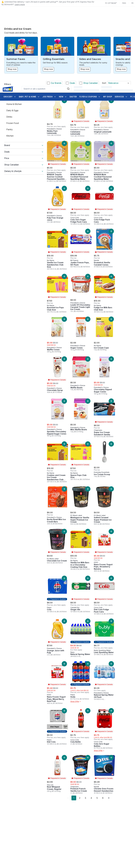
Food (9, 98)
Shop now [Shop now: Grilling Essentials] (48, 69)
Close (100, 862)
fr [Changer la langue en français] (132, 3)
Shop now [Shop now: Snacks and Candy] (121, 69)
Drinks (9, 117)
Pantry (9, 129)
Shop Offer (76, 701)
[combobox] (47, 10)
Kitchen (10, 136)
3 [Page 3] (85, 798)
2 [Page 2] (80, 798)
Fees (124, 3)
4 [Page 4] (91, 798)
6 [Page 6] (103, 798)
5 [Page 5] (97, 798)
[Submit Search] (68, 10)
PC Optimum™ (111, 3)
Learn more (20, 4)
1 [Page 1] (74, 798)
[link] (68, 798)
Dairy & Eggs (12, 110)
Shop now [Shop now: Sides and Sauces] (85, 69)
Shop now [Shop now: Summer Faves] (12, 69)
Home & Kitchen (14, 104)
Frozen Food (13, 123)
